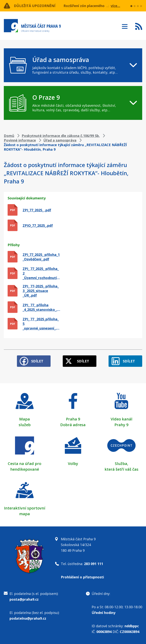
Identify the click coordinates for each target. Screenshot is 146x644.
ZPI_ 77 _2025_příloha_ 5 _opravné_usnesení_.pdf (41, 324)
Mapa (25, 419)
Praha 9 (73, 419)
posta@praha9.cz (24, 599)
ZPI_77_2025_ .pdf (37, 210)
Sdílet (37, 361)
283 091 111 (94, 564)
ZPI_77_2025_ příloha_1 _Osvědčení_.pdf (41, 257)
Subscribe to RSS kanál (139, 26)
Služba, (121, 464)
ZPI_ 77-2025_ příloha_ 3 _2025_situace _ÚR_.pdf (41, 291)
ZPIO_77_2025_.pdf (38, 225)
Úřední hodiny (104, 613)
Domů (9, 136)
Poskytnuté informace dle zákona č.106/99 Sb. (61, 136)
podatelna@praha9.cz (28, 618)
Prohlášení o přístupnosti (82, 577)
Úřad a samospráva (60, 140)
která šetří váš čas (121, 469)
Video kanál (121, 419)
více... (115, 6)
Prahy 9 (121, 425)
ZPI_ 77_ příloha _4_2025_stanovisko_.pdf (41, 307)
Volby (73, 464)
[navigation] (73, 65)
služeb (25, 425)
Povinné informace (20, 140)
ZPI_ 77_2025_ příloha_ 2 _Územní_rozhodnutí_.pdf (41, 273)
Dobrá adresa (73, 425)
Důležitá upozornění (35, 6)
